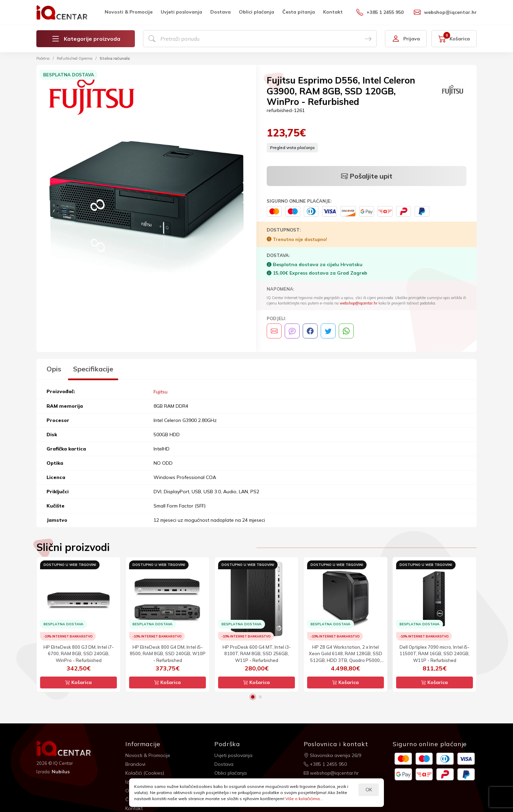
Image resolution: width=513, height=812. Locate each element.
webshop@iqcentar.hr (445, 12)
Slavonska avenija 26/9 (332, 755)
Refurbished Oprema (75, 58)
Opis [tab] (54, 369)
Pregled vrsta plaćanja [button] (292, 147)
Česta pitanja (299, 12)
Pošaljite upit (367, 176)
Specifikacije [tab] (93, 369)
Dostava (220, 12)
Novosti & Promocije (129, 12)
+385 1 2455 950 (380, 12)
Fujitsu (161, 391)
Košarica (78, 682)
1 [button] (253, 697)
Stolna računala (115, 58)
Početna (43, 58)
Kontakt (333, 12)
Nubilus (61, 771)
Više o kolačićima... (304, 799)
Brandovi (135, 764)
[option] (146, 176)
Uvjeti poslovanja (181, 12)
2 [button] (260, 697)
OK (369, 790)
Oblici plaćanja (256, 12)
